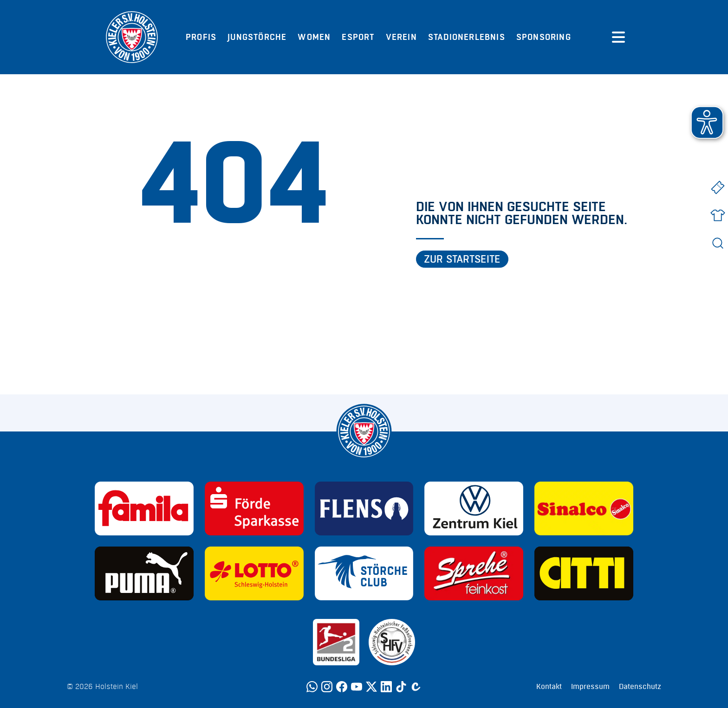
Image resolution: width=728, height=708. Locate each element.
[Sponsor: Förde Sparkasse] (254, 508)
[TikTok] (401, 687)
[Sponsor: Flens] (364, 508)
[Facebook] (342, 687)
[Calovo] (416, 687)
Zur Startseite (462, 259)
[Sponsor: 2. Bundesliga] (336, 642)
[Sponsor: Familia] (144, 508)
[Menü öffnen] (618, 37)
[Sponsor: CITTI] (584, 573)
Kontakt (549, 687)
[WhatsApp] (312, 687)
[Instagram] (327, 687)
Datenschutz (640, 687)
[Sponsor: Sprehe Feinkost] (474, 573)
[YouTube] (357, 687)
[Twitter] (371, 687)
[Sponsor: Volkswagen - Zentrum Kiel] (474, 508)
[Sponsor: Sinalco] (584, 508)
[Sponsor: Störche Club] (364, 573)
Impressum (590, 687)
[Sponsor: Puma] (144, 573)
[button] (707, 122)
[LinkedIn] (386, 687)
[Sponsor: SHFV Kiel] (392, 642)
